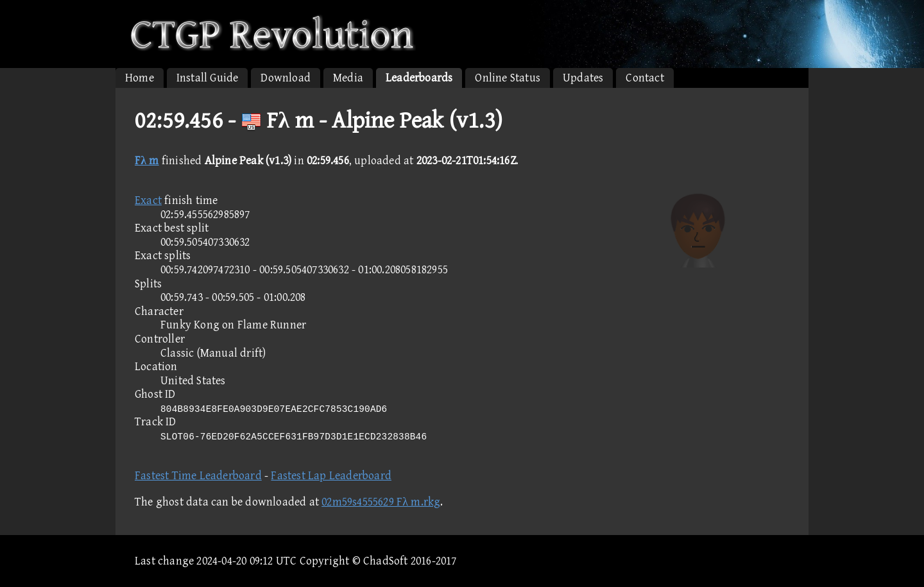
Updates (583, 78)
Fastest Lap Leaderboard (331, 476)
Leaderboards (419, 78)
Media (348, 78)
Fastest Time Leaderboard (198, 476)
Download (286, 78)
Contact (645, 78)
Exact (148, 200)
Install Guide (208, 78)
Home (140, 78)
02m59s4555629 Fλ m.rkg (381, 502)
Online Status (508, 78)
